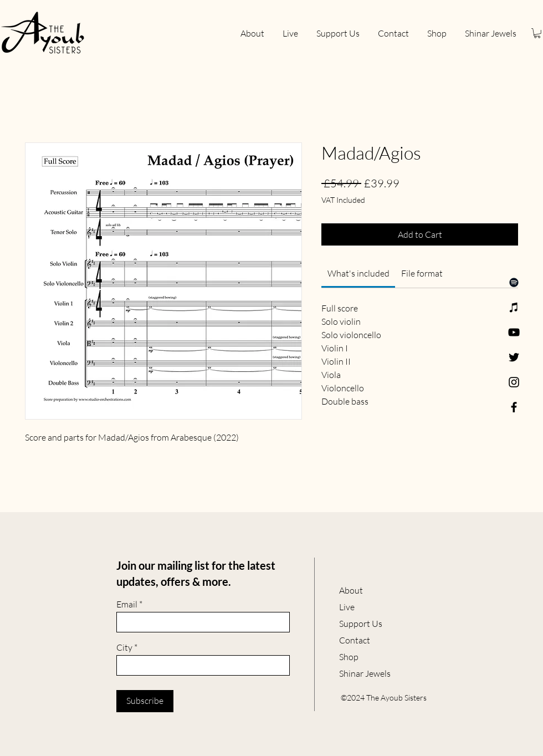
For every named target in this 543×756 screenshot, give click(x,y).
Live (347, 607)
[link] (358, 273)
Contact (355, 640)
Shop (349, 657)
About (351, 590)
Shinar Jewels (365, 673)
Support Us (361, 624)
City (124, 647)
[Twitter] (514, 357)
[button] (537, 33)
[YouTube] (514, 332)
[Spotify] (514, 282)
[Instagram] (514, 382)
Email (127, 604)
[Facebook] (514, 407)
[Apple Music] (514, 307)
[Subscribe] (145, 701)
